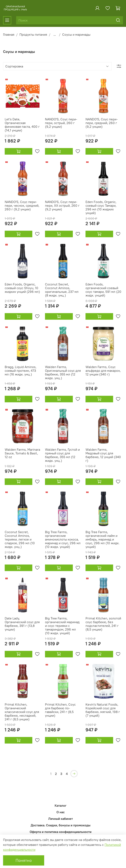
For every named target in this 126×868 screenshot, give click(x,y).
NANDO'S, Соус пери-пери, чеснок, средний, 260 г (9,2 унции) (22, 205)
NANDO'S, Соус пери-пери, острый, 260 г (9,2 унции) (61, 123)
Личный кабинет (61, 819)
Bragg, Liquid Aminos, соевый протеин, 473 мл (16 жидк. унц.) (21, 371)
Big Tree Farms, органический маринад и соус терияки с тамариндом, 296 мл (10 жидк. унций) (62, 626)
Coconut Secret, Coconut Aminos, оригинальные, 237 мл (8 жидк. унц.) (62, 290)
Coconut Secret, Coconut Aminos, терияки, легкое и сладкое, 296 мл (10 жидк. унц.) (20, 539)
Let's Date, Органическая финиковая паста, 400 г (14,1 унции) (22, 125)
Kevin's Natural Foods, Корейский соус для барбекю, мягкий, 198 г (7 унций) (103, 710)
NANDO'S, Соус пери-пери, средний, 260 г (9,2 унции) (102, 123)
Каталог (61, 805)
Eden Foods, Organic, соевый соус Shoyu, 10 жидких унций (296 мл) (22, 288)
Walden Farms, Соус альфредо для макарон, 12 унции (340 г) (103, 371)
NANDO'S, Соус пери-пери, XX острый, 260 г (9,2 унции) (62, 205)
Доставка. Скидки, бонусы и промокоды (61, 825)
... (55, 34)
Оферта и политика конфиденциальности (61, 832)
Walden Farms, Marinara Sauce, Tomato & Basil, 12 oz (22, 453)
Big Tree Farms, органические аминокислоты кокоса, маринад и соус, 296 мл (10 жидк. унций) (63, 539)
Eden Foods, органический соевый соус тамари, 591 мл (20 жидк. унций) (103, 290)
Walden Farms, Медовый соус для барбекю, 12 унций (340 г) (103, 455)
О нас (61, 812)
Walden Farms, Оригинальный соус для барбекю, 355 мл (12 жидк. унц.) (63, 372)
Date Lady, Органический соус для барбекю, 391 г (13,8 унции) (22, 624)
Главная (9, 34)
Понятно (24, 860)
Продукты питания (33, 34)
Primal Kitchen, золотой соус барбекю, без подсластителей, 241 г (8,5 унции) (103, 624)
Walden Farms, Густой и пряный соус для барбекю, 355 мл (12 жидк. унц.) (62, 455)
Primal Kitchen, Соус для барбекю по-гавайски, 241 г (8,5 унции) (60, 710)
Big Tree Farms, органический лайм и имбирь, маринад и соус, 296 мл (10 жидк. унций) (102, 539)
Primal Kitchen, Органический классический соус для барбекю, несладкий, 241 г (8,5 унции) (22, 712)
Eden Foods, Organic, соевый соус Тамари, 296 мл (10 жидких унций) (101, 207)
